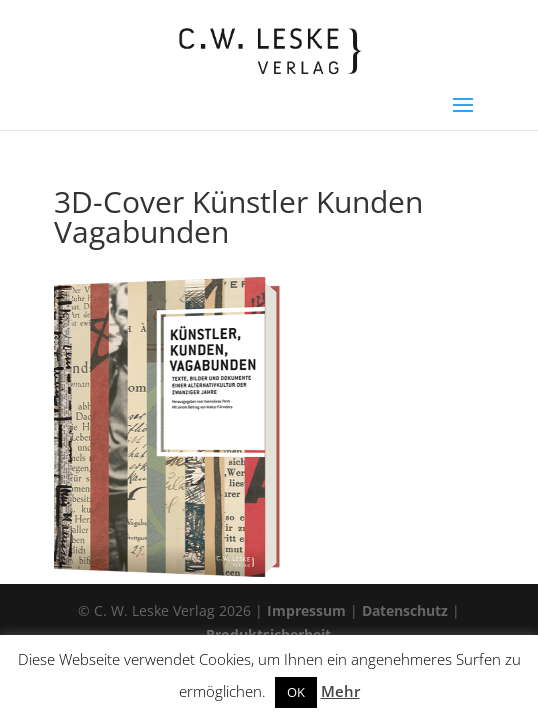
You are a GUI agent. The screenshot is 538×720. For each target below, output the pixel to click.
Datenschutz (405, 610)
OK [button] (296, 692)
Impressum (306, 610)
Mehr (340, 691)
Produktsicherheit (268, 634)
